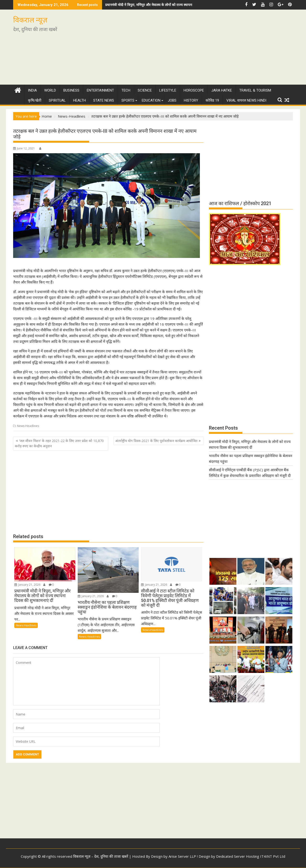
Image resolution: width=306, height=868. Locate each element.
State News (104, 100)
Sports (128, 100)
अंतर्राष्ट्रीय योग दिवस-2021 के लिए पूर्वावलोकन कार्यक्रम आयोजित (156, 441)
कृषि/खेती (35, 100)
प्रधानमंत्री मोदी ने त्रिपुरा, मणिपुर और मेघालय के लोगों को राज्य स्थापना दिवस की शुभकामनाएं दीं (165, 5)
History (191, 100)
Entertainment (100, 90)
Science (145, 90)
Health (79, 100)
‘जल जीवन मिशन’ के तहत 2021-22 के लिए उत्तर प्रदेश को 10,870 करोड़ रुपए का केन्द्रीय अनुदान (59, 443)
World (50, 90)
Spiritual (57, 100)
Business (71, 90)
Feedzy (295, 862)
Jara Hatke (222, 90)
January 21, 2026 (27, 585)
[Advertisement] (198, 49)
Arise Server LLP (182, 856)
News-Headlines (28, 426)
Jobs (172, 100)
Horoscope (194, 90)
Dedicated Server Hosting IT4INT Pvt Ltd (251, 856)
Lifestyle (168, 90)
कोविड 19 (212, 100)
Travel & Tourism (255, 90)
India (32, 90)
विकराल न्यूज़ (30, 20)
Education (151, 100)
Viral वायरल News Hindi (246, 100)
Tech (126, 90)
